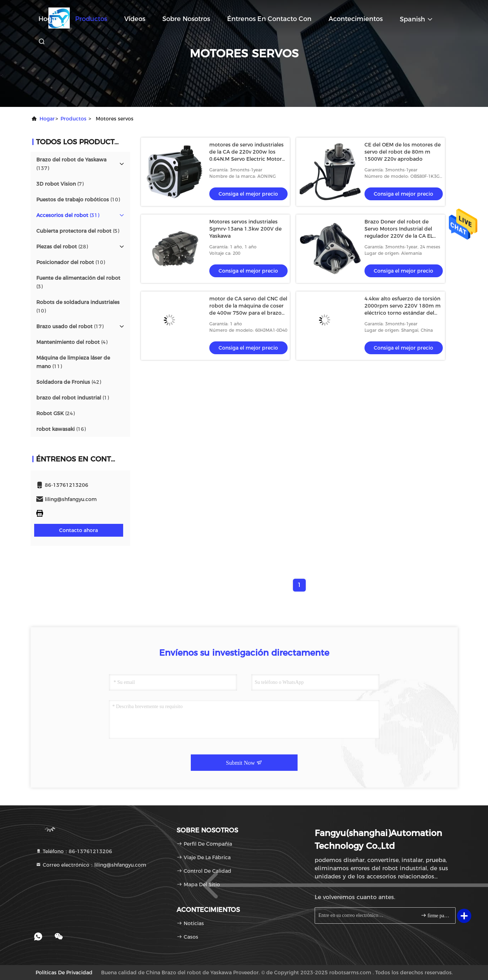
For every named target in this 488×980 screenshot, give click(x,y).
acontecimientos (356, 19)
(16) (61, 429)
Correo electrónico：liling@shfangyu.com (91, 865)
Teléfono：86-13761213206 (74, 851)
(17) (70, 326)
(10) (78, 200)
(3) (78, 282)
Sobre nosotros (186, 19)
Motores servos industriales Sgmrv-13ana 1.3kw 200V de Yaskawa (245, 229)
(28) (62, 247)
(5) (78, 231)
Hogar (48, 19)
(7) (60, 184)
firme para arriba (435, 915)
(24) (56, 413)
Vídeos (135, 19)
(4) (72, 342)
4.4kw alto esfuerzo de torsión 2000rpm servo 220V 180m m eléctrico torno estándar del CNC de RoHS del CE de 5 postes (403, 313)
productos (74, 119)
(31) (68, 215)
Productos (91, 19)
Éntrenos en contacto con (269, 19)
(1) (73, 398)
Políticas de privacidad (64, 973)
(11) (73, 362)
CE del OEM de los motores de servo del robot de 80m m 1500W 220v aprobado (403, 152)
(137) (71, 164)
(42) (69, 382)
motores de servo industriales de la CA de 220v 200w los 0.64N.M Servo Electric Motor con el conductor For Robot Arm (246, 159)
